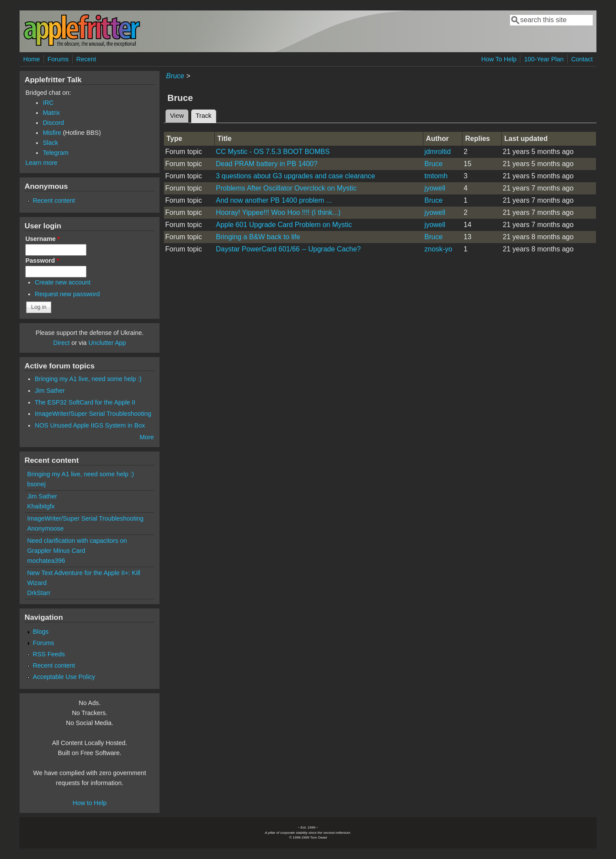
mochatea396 (46, 561)
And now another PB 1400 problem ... (274, 200)
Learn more (41, 163)
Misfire (52, 133)
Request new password (67, 294)
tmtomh (436, 176)
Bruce (175, 76)
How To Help (499, 59)
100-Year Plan (544, 59)
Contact (582, 59)
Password (42, 261)
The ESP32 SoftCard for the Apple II (85, 402)
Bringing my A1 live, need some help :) (88, 379)
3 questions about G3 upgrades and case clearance (295, 176)
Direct (62, 343)
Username (42, 239)
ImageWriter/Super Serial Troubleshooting (93, 414)
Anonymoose (45, 528)
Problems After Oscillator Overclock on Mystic (286, 188)
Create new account (63, 282)
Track (206, 114)
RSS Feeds (49, 654)
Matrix (51, 113)
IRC (48, 103)
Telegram (55, 153)
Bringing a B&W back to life (258, 237)
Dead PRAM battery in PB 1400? (266, 164)
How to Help (90, 803)
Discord (53, 123)
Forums (58, 59)
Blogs (41, 632)
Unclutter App (107, 343)
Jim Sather (50, 391)
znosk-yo (438, 249)
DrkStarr (39, 593)
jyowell (435, 188)
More (147, 437)
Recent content (54, 201)
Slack (50, 143)
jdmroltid (437, 152)
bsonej (36, 484)
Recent (87, 59)
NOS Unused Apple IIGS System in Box (90, 425)
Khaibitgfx (41, 506)
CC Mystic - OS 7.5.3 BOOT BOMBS (273, 152)
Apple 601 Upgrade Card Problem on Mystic (284, 225)
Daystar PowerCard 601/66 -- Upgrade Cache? (288, 249)
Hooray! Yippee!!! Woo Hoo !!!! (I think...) (278, 212)
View (177, 116)
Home (31, 59)
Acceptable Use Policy (64, 677)
